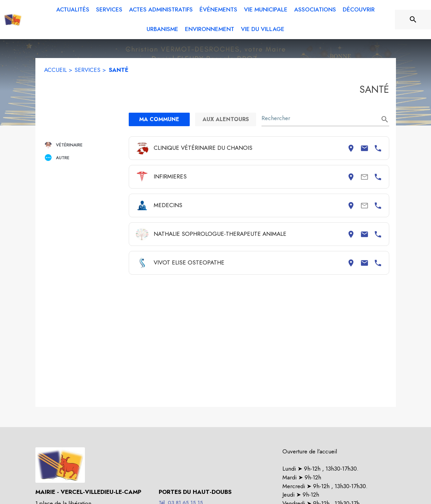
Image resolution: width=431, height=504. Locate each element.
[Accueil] (13, 20)
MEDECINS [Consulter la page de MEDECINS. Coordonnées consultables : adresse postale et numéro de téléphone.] (168, 205)
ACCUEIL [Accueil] (55, 70)
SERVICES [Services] (87, 70)
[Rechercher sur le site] (413, 20)
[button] (84, 145)
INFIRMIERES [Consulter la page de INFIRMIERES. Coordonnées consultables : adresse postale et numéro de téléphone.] (170, 176)
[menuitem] (73, 10)
